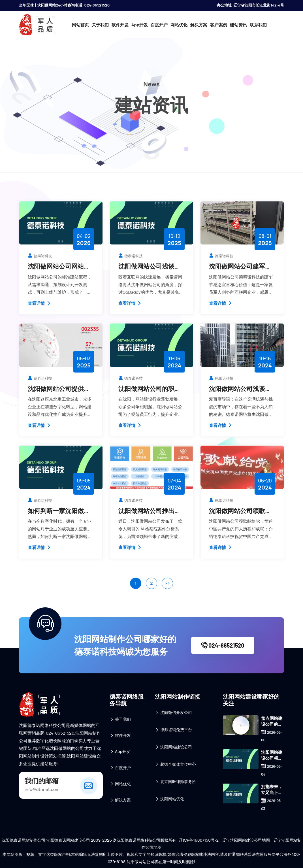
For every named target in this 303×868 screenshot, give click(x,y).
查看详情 (40, 303)
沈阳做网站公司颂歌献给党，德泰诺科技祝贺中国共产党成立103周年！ (240, 511)
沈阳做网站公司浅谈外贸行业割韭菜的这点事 (240, 389)
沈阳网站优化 (169, 799)
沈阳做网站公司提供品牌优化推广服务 (59, 389)
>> (167, 583)
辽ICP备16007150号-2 (199, 840)
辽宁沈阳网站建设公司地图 (246, 840)
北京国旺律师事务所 (175, 782)
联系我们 (258, 25)
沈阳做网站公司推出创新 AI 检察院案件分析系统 (151, 511)
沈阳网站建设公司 (173, 747)
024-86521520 (223, 645)
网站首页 (80, 25)
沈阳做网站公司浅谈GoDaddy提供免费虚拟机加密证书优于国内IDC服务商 (151, 266)
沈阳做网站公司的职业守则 (150, 389)
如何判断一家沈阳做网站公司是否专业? (59, 511)
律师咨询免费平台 (173, 730)
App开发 (140, 25)
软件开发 (120, 25)
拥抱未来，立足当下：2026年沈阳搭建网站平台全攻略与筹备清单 (272, 790)
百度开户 (159, 25)
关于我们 (100, 25)
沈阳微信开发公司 (173, 713)
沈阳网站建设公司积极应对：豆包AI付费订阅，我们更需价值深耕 (272, 755)
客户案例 (219, 25)
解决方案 (199, 25)
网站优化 (179, 25)
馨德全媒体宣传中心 (175, 764)
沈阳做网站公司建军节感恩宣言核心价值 (240, 266)
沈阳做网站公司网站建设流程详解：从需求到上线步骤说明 (59, 266)
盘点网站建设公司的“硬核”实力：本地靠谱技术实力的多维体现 (272, 721)
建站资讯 (238, 25)
